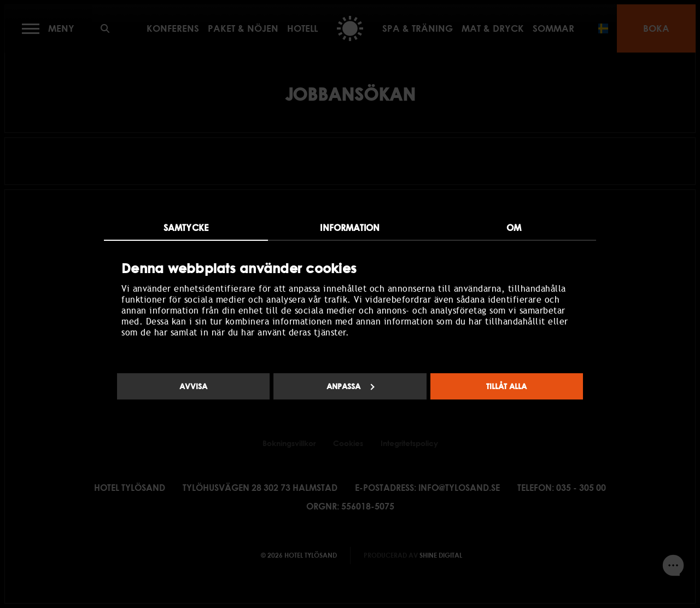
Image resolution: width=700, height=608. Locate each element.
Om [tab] (514, 228)
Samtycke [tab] (186, 228)
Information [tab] (350, 228)
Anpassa (351, 386)
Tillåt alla (506, 386)
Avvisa (193, 386)
